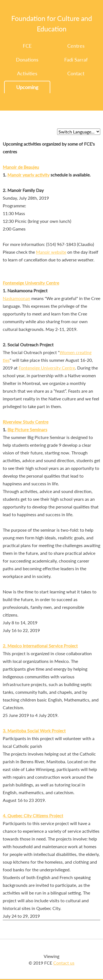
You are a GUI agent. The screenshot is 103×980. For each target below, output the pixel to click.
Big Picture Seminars (27, 429)
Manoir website (51, 252)
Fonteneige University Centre (31, 283)
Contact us (64, 963)
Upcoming (27, 87)
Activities (27, 73)
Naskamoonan (16, 298)
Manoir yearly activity (28, 175)
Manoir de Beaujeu (21, 167)
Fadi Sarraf (76, 60)
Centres (76, 46)
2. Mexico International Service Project (40, 646)
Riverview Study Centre (26, 422)
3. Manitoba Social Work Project (34, 731)
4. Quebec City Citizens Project (33, 816)
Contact (76, 73)
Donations (27, 60)
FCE (27, 46)
